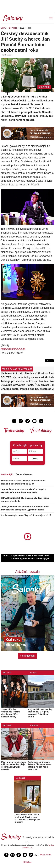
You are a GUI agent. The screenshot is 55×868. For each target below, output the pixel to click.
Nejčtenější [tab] (7, 474)
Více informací (27, 656)
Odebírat (35, 459)
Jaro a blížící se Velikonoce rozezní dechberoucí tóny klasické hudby (10, 713)
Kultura (7, 673)
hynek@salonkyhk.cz (13, 349)
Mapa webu (45, 855)
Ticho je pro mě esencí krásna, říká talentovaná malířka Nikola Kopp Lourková (27, 381)
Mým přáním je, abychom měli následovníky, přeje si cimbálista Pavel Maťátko (14, 766)
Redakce (27, 862)
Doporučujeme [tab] (24, 474)
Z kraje (34, 673)
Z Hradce (13, 28)
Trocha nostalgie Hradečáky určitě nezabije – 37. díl (26, 515)
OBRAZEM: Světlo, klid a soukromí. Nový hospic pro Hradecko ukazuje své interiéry (27, 818)
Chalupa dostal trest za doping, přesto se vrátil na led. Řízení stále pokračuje (27, 389)
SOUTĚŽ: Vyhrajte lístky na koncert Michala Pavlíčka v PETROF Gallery (27, 377)
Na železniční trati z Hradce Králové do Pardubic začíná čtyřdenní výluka (27, 373)
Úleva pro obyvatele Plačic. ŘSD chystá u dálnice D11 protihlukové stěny (27, 385)
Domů (3, 28)
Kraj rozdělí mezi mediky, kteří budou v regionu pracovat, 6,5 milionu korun (40, 713)
